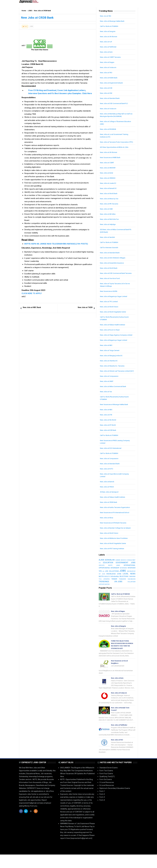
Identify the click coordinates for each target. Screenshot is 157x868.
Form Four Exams (106, 787)
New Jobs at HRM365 (108, 181)
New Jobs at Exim (107, 52)
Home (24, 11)
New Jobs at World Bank (109, 196)
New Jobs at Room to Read (110, 335)
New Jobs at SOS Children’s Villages (114, 260)
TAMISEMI (129, 589)
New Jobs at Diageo (108, 62)
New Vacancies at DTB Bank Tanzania (115, 533)
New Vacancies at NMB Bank (111, 160)
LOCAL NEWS (122, 587)
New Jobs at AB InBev (108, 217)
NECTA (133, 587)
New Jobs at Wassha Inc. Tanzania (113, 374)
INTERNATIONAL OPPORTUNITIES (112, 578)
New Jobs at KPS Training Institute (113, 559)
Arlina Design (116, 864)
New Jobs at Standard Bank (111, 98)
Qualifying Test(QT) (107, 790)
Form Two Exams (106, 784)
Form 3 (102, 811)
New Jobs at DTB (107, 425)
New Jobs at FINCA (107, 497)
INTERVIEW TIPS (117, 581)
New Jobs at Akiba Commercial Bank (114, 397)
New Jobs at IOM (106, 93)
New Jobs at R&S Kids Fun (110, 222)
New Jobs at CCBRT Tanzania (111, 57)
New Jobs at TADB (85, 307)
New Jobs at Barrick (108, 492)
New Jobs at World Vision (110, 312)
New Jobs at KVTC (107, 479)
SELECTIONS (120, 589)
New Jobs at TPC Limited (110, 307)
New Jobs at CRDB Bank (109, 512)
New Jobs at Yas (106, 402)
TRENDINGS (104, 594)
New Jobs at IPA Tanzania (110, 206)
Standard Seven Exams (109, 781)
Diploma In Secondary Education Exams (115, 802)
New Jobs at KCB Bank (109, 440)
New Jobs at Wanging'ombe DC (112, 363)
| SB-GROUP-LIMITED (130, 864)
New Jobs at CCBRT (108, 165)
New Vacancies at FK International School (116, 523)
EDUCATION (130, 573)
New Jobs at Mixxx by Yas (110, 201)
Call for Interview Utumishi (110, 250)
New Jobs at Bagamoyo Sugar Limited (115, 302)
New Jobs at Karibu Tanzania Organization (116, 518)
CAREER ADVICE (128, 570)
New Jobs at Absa (107, 528)
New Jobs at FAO (107, 73)
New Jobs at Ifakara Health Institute (114, 330)
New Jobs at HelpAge (108, 227)
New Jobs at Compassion (110, 386)
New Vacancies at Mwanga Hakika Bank (115, 415)
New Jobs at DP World (108, 435)
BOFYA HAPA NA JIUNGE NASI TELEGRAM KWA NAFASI (49, 244)
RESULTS (102, 589)
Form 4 (102, 813)
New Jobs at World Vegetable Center (114, 317)
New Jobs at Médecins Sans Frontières (115, 548)
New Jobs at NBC (107, 353)
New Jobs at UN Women (109, 37)
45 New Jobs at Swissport (110, 502)
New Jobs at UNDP (107, 392)
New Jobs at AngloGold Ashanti (112, 83)
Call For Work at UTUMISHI (110, 26)
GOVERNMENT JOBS (108, 575)
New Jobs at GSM (107, 211)
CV (116, 573)
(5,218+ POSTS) (81, 244)
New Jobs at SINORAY (108, 170)
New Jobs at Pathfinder (109, 47)
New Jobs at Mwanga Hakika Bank (113, 21)
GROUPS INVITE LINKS (127, 576)
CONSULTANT (104, 573)
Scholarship (110, 589)
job (128, 581)
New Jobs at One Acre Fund (111, 283)
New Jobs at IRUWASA (109, 129)
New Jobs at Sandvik (108, 240)
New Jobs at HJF (106, 42)
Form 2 (102, 808)
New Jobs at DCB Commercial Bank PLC (115, 103)
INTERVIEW (103, 581)
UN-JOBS (118, 594)
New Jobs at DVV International (112, 458)
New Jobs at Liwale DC (109, 186)
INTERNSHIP (131, 578)
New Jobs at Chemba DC (110, 368)
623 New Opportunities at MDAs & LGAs (115, 150)
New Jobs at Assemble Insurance (113, 265)
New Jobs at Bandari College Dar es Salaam (117, 538)
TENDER (111, 592)
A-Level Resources (107, 799)
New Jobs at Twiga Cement (111, 358)
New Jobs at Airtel (107, 175)
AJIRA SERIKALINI (108, 570)
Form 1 (102, 805)
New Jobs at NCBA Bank (109, 78)
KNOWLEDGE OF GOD (127, 584)
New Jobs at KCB (107, 88)
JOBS (30, 11)
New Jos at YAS (106, 16)
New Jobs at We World (109, 430)
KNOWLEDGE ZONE (106, 587)
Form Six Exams (106, 793)
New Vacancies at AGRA (109, 296)
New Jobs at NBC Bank (32, 307)
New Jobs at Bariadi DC (109, 191)
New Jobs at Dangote (108, 31)
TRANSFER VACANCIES (126, 592)
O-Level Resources (107, 796)
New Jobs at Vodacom (109, 67)
